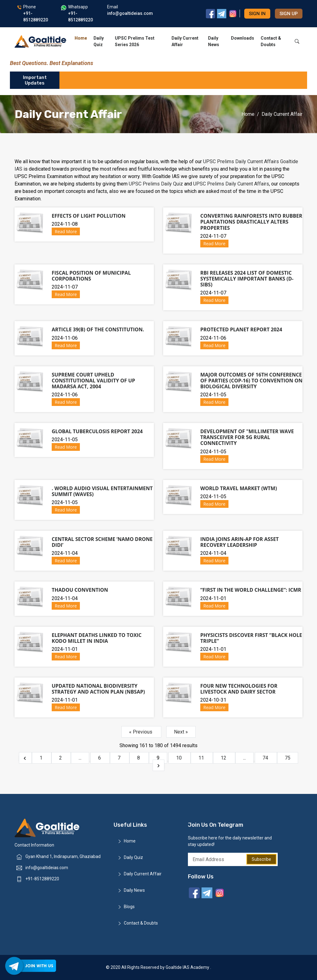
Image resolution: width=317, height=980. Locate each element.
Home (81, 38)
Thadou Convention (80, 590)
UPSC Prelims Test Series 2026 (135, 41)
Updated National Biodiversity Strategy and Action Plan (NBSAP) (98, 689)
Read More (66, 231)
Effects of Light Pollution (89, 216)
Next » (181, 732)
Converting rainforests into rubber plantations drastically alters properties (251, 222)
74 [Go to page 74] (266, 758)
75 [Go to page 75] (288, 758)
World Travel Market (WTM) (239, 488)
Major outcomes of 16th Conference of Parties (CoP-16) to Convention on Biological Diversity (251, 381)
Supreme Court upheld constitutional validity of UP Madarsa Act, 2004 (93, 381)
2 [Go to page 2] (61, 758)
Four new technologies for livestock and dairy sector (239, 689)
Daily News (214, 41)
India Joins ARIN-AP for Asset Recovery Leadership (239, 542)
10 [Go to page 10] (180, 758)
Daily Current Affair (185, 41)
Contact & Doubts (271, 41)
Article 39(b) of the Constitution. (98, 329)
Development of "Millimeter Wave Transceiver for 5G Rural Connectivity (247, 437)
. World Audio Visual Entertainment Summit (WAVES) (102, 491)
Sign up (289, 14)
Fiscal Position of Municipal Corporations (91, 276)
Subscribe (261, 859)
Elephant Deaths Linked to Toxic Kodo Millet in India (97, 638)
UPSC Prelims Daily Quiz (156, 184)
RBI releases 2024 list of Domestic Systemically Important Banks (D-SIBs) (247, 279)
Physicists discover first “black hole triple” (251, 638)
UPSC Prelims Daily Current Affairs (241, 161)
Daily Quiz (99, 41)
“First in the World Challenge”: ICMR (251, 590)
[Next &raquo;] (158, 765)
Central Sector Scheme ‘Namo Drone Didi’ (102, 542)
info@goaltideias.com (47, 868)
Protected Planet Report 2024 (241, 329)
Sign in (257, 14)
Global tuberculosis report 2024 (97, 431)
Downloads (243, 38)
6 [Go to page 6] (100, 758)
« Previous (141, 732)
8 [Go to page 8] (139, 758)
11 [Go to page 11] (202, 758)
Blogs (129, 907)
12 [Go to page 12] (224, 758)
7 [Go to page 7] (120, 758)
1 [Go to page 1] (42, 758)
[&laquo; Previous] (25, 758)
